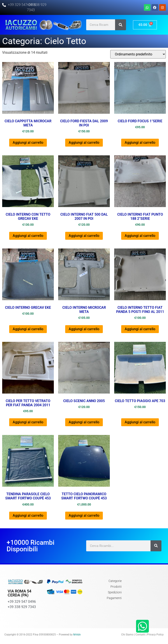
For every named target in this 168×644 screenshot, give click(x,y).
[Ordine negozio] (138, 54)
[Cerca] (121, 25)
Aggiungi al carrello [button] (28, 143)
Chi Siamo (127, 635)
